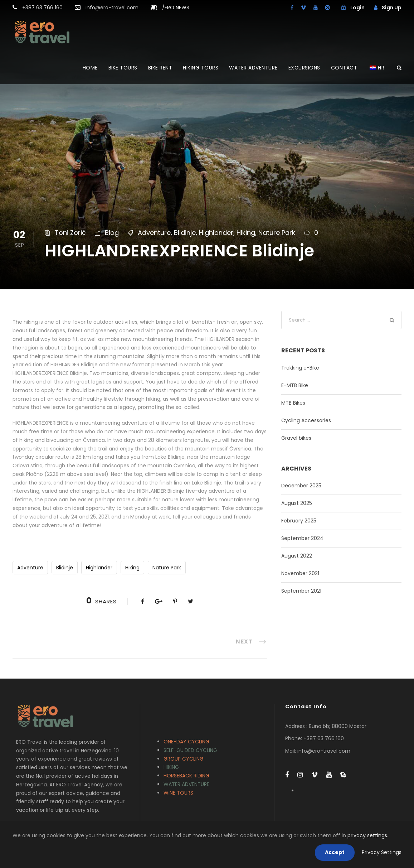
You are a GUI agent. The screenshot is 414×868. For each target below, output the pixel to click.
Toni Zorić (70, 233)
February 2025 (299, 521)
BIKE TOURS (123, 68)
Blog (112, 233)
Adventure (154, 233)
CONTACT (344, 68)
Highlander (216, 233)
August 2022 (297, 556)
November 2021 (300, 573)
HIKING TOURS (201, 68)
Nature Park (277, 233)
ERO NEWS (176, 8)
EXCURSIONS (304, 68)
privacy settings (367, 835)
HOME (90, 68)
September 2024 (302, 538)
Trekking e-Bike (300, 368)
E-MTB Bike (295, 385)
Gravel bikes (296, 438)
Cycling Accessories (306, 420)
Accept (335, 852)
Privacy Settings (382, 852)
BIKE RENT (160, 68)
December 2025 (301, 486)
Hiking (246, 233)
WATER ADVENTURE (253, 68)
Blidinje (185, 233)
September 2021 (301, 591)
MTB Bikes (293, 403)
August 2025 (297, 503)
